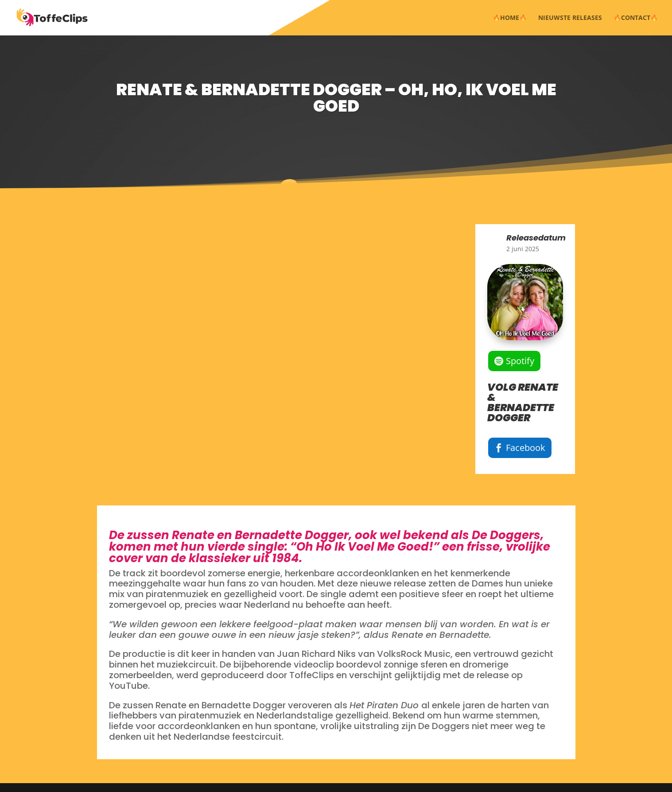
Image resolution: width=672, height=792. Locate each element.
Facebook (526, 448)
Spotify (520, 361)
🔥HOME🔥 (510, 18)
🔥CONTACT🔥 (636, 18)
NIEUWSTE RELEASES (570, 18)
